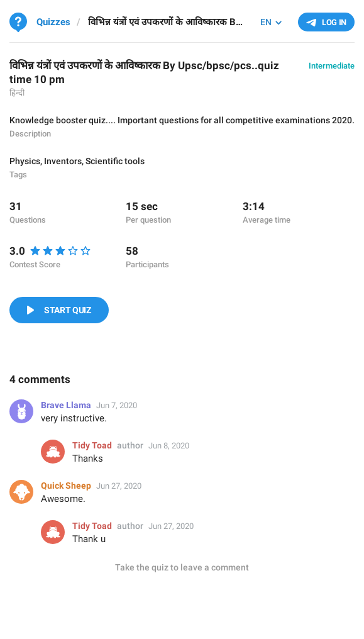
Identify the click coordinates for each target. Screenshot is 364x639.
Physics (25, 161)
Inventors (63, 161)
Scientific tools (115, 161)
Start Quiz (68, 310)
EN (266, 22)
